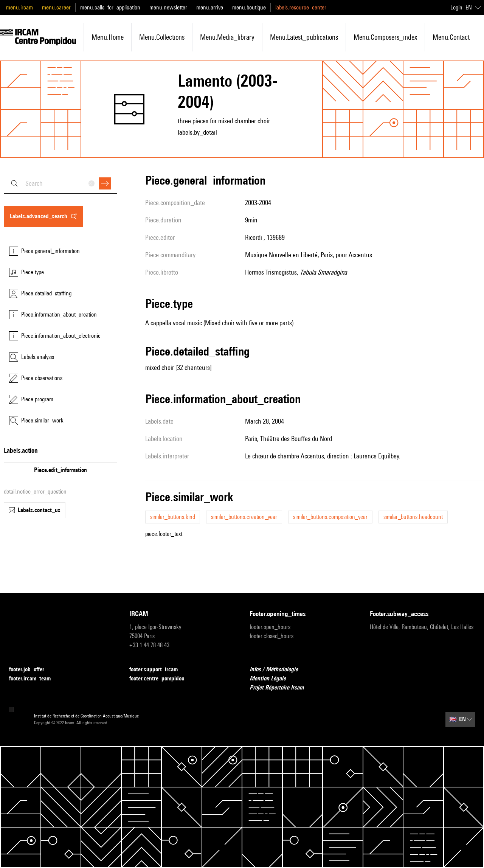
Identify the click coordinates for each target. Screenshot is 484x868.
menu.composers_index (385, 37)
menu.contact (451, 37)
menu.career (56, 7)
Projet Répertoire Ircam (281, 688)
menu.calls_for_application (110, 7)
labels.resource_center (301, 7)
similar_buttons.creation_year (244, 517)
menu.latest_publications (304, 37)
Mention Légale (272, 679)
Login (456, 7)
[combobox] (60, 183)
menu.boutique (249, 7)
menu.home (108, 37)
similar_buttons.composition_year (330, 517)
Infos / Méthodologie (278, 670)
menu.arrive (210, 7)
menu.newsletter (168, 7)
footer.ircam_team (34, 679)
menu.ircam (19, 7)
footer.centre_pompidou (161, 679)
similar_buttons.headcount (413, 517)
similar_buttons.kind (173, 517)
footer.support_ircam (158, 670)
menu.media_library (227, 37)
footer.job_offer (31, 670)
